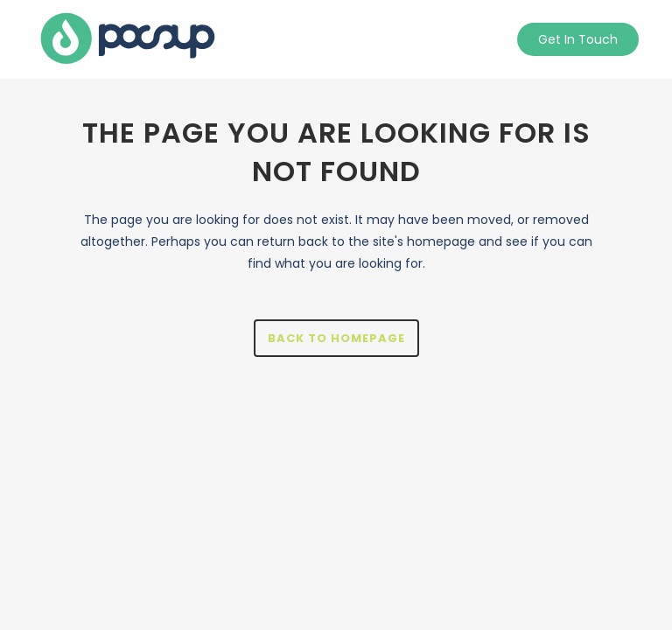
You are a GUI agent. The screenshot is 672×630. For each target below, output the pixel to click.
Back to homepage (336, 338)
